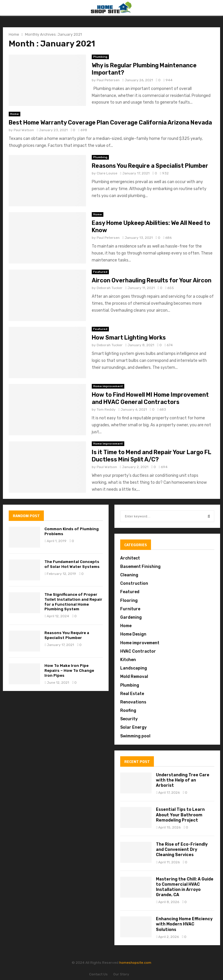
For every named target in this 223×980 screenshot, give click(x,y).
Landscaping (134, 668)
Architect (130, 558)
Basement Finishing (140, 567)
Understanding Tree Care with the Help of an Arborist (183, 780)
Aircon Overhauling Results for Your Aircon (152, 280)
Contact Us (98, 974)
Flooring (129, 601)
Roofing (128, 711)
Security (129, 719)
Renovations (133, 702)
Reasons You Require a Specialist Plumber (150, 166)
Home (15, 114)
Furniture (130, 609)
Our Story (121, 974)
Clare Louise (107, 173)
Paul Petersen (108, 80)
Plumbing (100, 57)
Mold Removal (134, 677)
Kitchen (128, 660)
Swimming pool (135, 736)
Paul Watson (24, 130)
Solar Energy (133, 727)
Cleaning (129, 575)
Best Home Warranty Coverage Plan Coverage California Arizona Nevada (110, 122)
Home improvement (108, 386)
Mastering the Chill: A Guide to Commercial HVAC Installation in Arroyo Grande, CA (185, 887)
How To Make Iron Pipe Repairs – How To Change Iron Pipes (69, 671)
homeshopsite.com (135, 963)
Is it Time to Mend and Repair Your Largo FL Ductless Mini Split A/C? (152, 456)
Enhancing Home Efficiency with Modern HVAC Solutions (184, 924)
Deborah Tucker (110, 288)
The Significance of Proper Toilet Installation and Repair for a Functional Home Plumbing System (73, 602)
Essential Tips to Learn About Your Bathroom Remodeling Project (180, 815)
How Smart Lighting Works (129, 338)
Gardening (131, 617)
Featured (100, 272)
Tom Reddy (106, 409)
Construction (134, 583)
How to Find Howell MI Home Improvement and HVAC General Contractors (150, 398)
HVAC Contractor (138, 651)
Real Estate (132, 694)
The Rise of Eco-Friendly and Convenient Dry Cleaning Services (182, 850)
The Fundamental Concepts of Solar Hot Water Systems (72, 564)
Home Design (133, 634)
